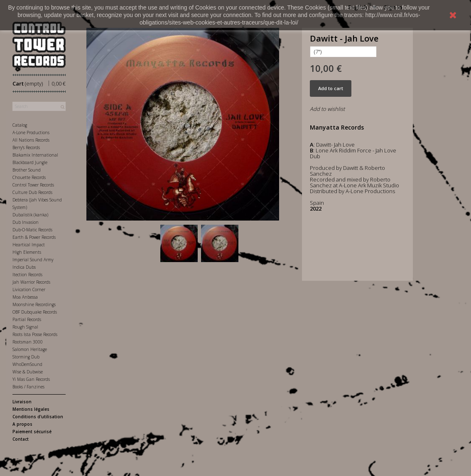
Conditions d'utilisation (38, 417)
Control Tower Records (33, 185)
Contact (21, 439)
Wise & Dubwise (28, 372)
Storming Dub (26, 357)
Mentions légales (31, 409)
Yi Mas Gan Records (31, 379)
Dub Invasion (26, 222)
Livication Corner (29, 290)
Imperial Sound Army (33, 260)
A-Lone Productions (31, 132)
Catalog (20, 125)
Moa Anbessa (25, 297)
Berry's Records (26, 147)
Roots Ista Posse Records (35, 334)
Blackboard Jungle (30, 162)
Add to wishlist (327, 109)
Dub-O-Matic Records (32, 230)
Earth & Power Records (34, 237)
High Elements (27, 252)
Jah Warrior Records (31, 282)
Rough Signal (25, 327)
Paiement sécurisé (32, 432)
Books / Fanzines (28, 387)
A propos (22, 424)
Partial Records (27, 319)
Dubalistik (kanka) (30, 215)
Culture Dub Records (32, 192)
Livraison (22, 402)
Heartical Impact (29, 245)
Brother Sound (27, 170)
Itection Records (27, 275)
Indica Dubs (24, 267)
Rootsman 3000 (28, 342)
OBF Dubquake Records (35, 312)
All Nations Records (31, 140)
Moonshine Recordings (34, 304)
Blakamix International (35, 155)
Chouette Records (29, 177)
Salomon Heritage (30, 349)
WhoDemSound (27, 364)
